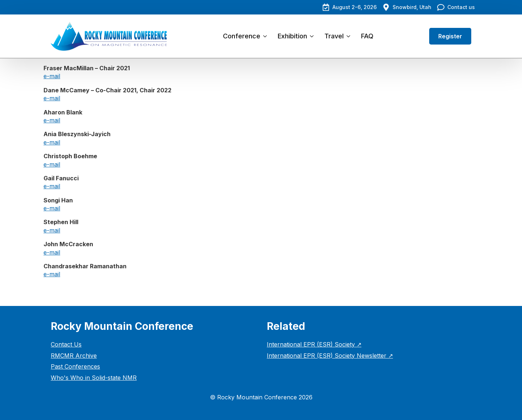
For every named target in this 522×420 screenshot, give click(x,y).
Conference (242, 36)
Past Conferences (75, 366)
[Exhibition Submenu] (313, 36)
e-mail (52, 76)
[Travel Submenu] (350, 36)
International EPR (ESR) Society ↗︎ (314, 344)
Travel (334, 36)
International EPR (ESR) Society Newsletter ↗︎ (330, 356)
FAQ (367, 36)
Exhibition (292, 36)
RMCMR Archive (74, 356)
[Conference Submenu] (266, 36)
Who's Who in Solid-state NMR (94, 378)
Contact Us (66, 344)
